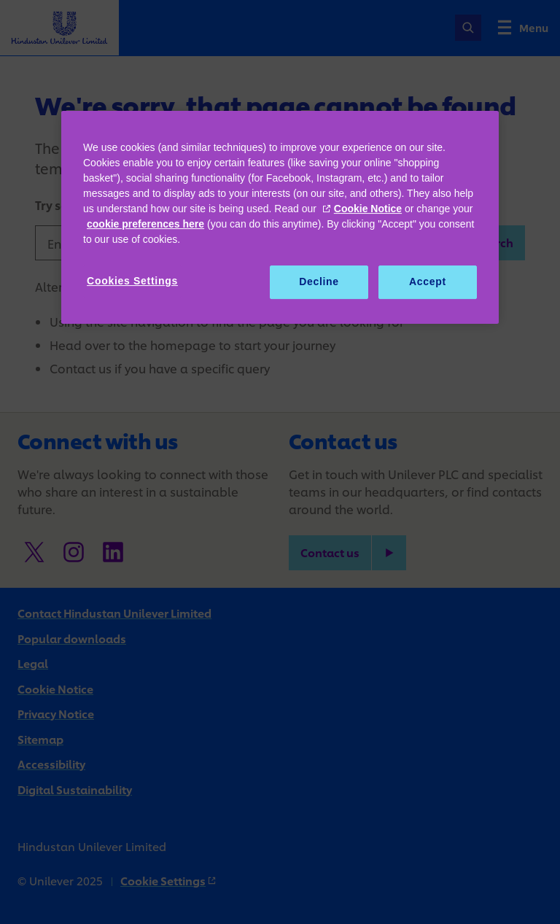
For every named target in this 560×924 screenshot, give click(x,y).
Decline (319, 282)
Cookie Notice (368, 209)
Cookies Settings (132, 281)
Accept (428, 282)
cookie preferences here (145, 224)
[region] (280, 217)
